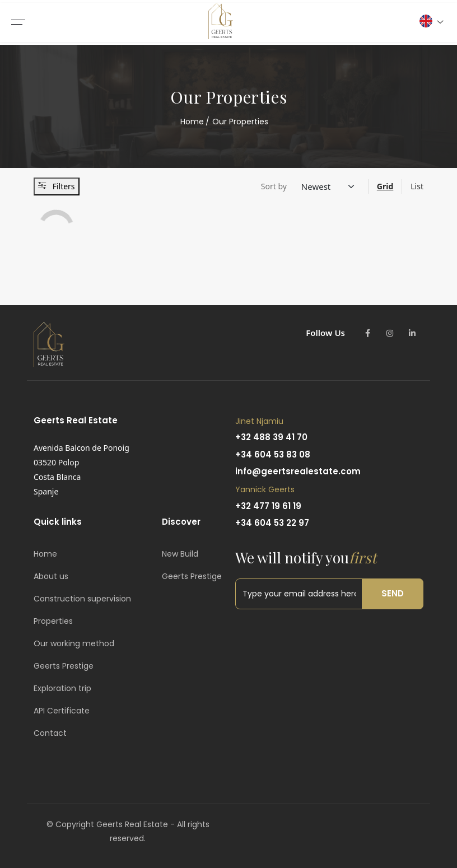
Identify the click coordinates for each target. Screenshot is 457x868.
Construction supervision (82, 599)
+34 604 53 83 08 (273, 454)
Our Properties (240, 122)
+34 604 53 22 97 (272, 523)
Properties (53, 621)
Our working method (74, 643)
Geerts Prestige (64, 666)
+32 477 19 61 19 (268, 506)
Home (192, 122)
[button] (431, 21)
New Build (180, 554)
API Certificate (62, 711)
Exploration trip (62, 688)
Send (393, 593)
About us (51, 576)
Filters (57, 186)
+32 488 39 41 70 (271, 437)
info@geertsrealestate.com (298, 471)
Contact (50, 733)
